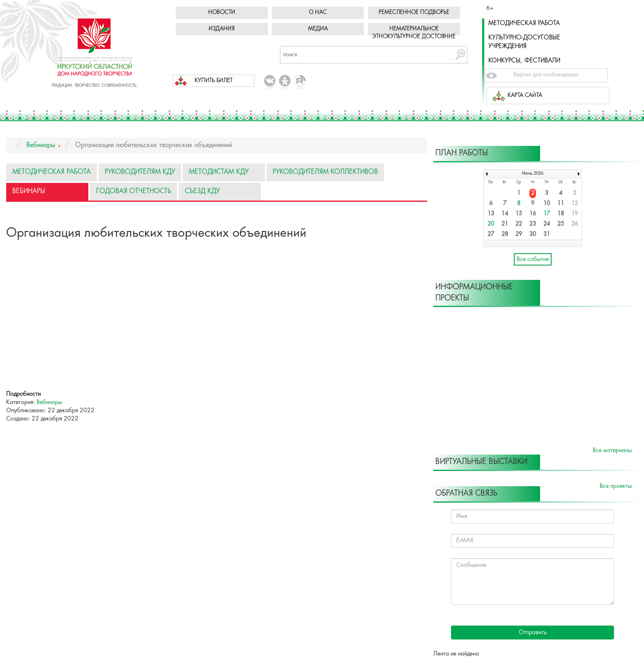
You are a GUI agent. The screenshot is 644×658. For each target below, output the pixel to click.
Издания (222, 29)
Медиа (318, 29)
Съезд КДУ (202, 191)
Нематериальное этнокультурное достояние (414, 33)
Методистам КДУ (219, 172)
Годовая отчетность (133, 191)
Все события (533, 259)
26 (575, 224)
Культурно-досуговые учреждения (524, 42)
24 (547, 224)
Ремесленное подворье (414, 13)
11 (561, 204)
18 (561, 214)
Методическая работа (524, 23)
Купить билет (214, 81)
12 (575, 204)
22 (519, 224)
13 (491, 214)
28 (505, 234)
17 (547, 214)
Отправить (533, 633)
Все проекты (616, 486)
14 (505, 214)
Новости (222, 13)
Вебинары (29, 191)
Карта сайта (525, 96)
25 (561, 224)
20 (491, 224)
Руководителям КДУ (140, 172)
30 (533, 234)
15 (519, 214)
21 (505, 224)
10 (547, 204)
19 (575, 214)
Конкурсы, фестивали (524, 61)
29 (519, 234)
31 (547, 234)
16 (533, 214)
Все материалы (612, 450)
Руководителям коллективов (325, 172)
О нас (318, 13)
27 (491, 234)
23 (533, 224)
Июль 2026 (533, 174)
